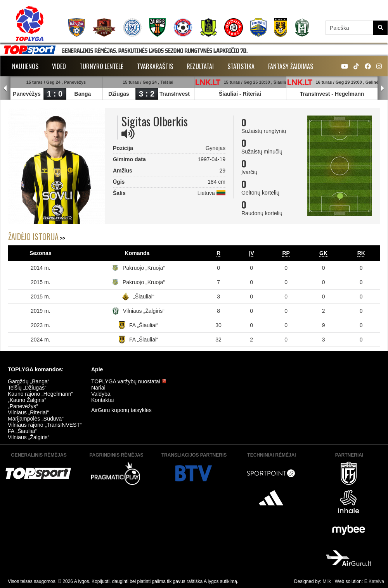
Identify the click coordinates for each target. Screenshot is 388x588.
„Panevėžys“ (23, 406)
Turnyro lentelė (101, 66)
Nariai (98, 388)
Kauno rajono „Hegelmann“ (40, 394)
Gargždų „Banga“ (29, 381)
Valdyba (101, 394)
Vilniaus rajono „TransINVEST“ (45, 425)
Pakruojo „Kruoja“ (144, 268)
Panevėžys (27, 94)
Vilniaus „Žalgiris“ (144, 311)
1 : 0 (55, 94)
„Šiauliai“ (144, 297)
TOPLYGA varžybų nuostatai (129, 381)
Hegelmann (349, 94)
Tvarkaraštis (155, 66)
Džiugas (119, 94)
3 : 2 (147, 94)
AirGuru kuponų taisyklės (121, 410)
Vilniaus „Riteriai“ (28, 412)
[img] (128, 134)
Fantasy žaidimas (291, 66)
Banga (83, 94)
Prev (5, 88)
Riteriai (252, 94)
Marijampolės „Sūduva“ (36, 419)
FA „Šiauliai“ (144, 325)
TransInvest (175, 94)
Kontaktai (102, 400)
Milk (327, 581)
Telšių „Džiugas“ (27, 388)
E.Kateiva (374, 581)
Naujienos (25, 66)
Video (59, 66)
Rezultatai (200, 66)
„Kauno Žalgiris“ (27, 400)
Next (383, 88)
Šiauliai (228, 94)
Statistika (241, 66)
